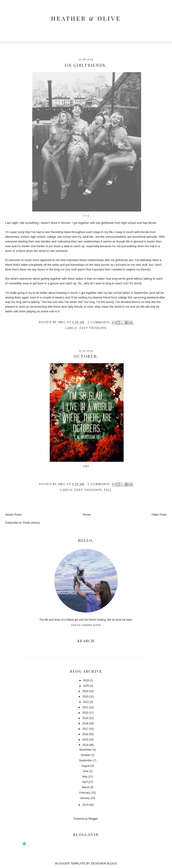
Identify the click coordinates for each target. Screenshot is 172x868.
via (86, 466)
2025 (86, 686)
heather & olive (86, 18)
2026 (86, 680)
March (86, 787)
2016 (85, 734)
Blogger (93, 819)
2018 (85, 723)
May (85, 777)
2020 (85, 713)
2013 (85, 805)
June (86, 771)
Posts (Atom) (31, 523)
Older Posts (159, 515)
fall (108, 490)
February (85, 793)
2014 (85, 745)
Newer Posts (13, 515)
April (85, 782)
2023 (85, 697)
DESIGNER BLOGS (104, 863)
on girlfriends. (86, 65)
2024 (85, 691)
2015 (85, 740)
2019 (85, 718)
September (86, 760)
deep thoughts (93, 328)
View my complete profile (86, 625)
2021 (85, 707)
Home (87, 515)
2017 (85, 729)
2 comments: (100, 323)
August (86, 766)
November (86, 750)
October (86, 755)
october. (86, 356)
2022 (86, 702)
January (85, 798)
